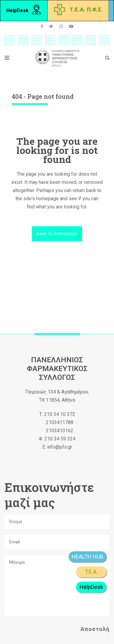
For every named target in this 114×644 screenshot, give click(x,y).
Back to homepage (57, 234)
